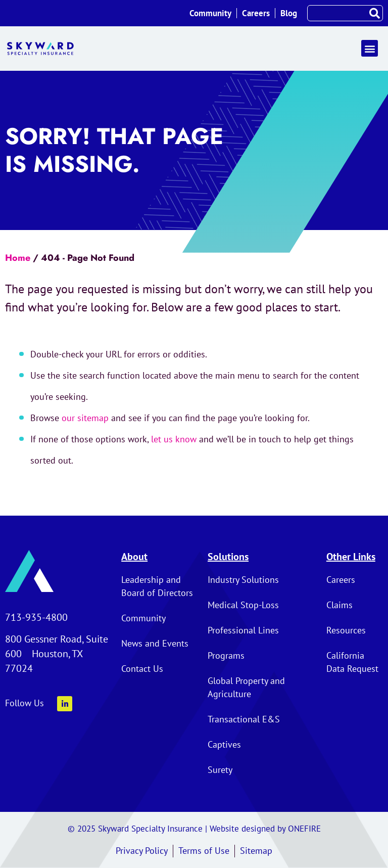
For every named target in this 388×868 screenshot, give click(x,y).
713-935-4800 (36, 617)
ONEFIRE (304, 829)
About (134, 557)
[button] (370, 48)
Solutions (228, 557)
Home (18, 258)
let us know (174, 439)
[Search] (374, 13)
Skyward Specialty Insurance (150, 829)
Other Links (351, 557)
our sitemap (85, 418)
